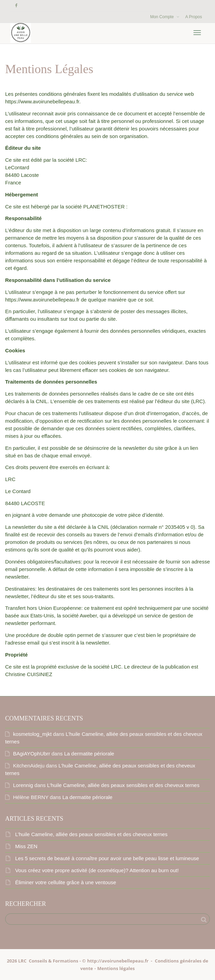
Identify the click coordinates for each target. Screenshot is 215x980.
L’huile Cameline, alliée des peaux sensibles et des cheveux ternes (123, 785)
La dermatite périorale (89, 754)
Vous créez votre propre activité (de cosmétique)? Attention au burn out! (97, 870)
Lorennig (23, 785)
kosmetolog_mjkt (32, 734)
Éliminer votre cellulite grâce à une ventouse (65, 882)
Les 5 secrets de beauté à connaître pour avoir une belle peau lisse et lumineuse (107, 858)
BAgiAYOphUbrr (32, 754)
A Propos (194, 17)
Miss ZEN (26, 846)
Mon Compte (163, 17)
